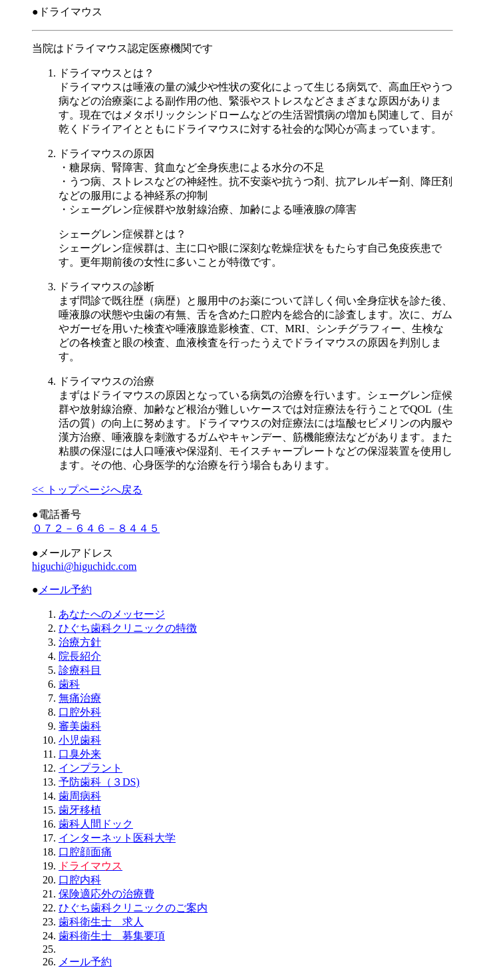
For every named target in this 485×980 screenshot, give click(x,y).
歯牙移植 (80, 810)
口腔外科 (80, 712)
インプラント (90, 768)
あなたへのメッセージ (112, 614)
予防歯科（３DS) (99, 782)
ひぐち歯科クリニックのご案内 (133, 908)
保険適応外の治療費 (106, 894)
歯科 (69, 684)
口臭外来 (80, 754)
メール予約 (65, 590)
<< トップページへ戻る (87, 490)
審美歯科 (80, 726)
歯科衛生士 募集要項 (112, 936)
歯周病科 (80, 796)
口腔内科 (80, 880)
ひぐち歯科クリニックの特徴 (128, 628)
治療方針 (80, 642)
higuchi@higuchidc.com (84, 566)
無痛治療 (80, 698)
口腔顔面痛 (85, 852)
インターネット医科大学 (117, 838)
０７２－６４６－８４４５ (96, 528)
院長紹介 (80, 656)
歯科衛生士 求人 (101, 922)
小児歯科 (80, 740)
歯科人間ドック (96, 824)
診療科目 (80, 670)
